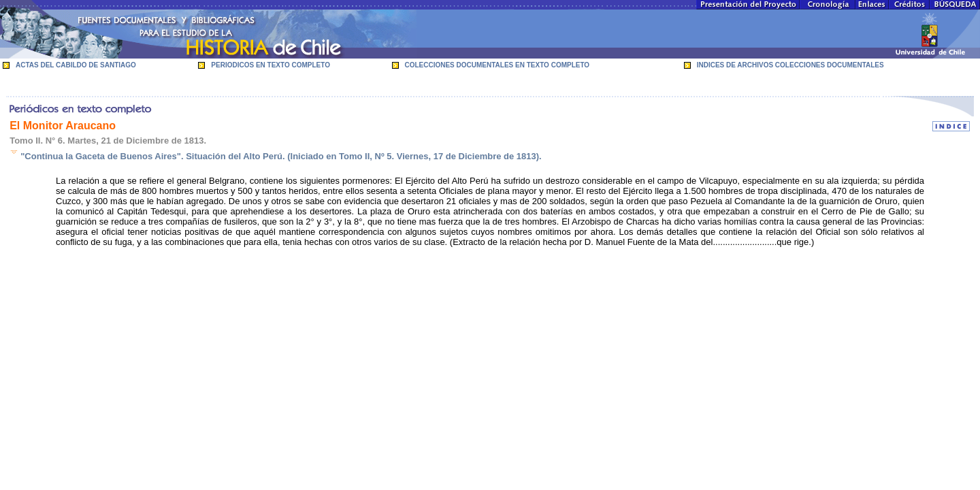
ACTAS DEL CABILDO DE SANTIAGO (76, 65)
